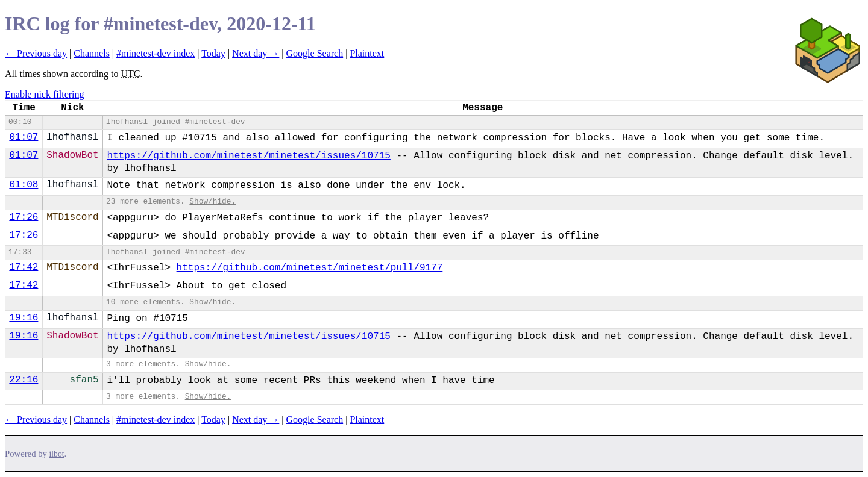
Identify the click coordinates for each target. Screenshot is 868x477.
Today (213, 53)
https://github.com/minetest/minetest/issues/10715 (248, 156)
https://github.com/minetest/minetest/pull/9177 (310, 268)
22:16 (24, 380)
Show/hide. (212, 201)
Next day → (256, 53)
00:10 (20, 122)
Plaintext (367, 53)
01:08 (24, 185)
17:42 (24, 267)
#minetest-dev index (156, 53)
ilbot (57, 454)
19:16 (24, 318)
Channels (92, 53)
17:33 (20, 252)
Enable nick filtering (45, 94)
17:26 (24, 217)
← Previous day (36, 53)
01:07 (24, 137)
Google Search (315, 53)
